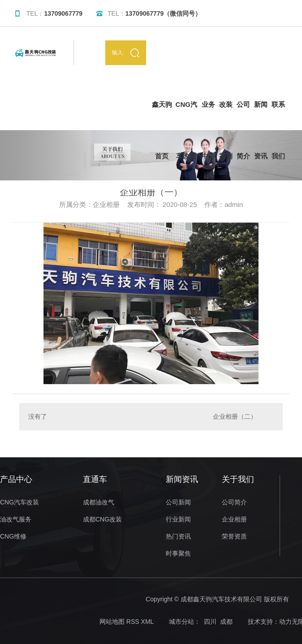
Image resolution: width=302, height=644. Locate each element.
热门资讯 (178, 537)
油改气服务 (16, 519)
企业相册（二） (235, 416)
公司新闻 (178, 502)
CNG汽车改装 (186, 115)
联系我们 (278, 115)
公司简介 (243, 115)
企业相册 (234, 519)
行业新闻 (178, 519)
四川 (210, 622)
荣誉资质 (234, 537)
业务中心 (208, 115)
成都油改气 (99, 502)
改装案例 (226, 115)
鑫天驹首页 (162, 115)
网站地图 (112, 622)
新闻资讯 (261, 115)
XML (148, 622)
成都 (226, 622)
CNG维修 (13, 537)
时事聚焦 (178, 554)
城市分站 (181, 622)
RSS (133, 622)
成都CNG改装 (102, 519)
